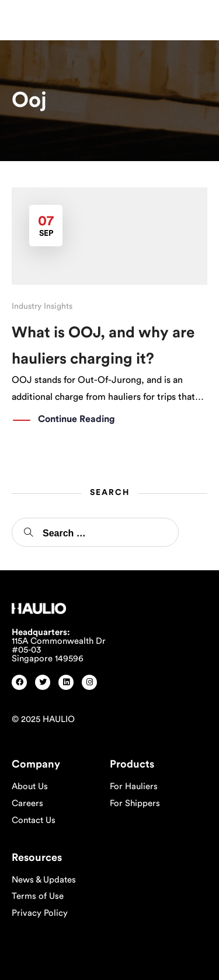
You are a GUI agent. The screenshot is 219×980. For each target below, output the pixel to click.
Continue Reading (77, 420)
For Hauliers (134, 787)
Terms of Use (38, 896)
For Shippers (135, 803)
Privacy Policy (40, 913)
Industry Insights (42, 306)
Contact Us (34, 820)
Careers (27, 803)
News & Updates (44, 880)
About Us (30, 787)
